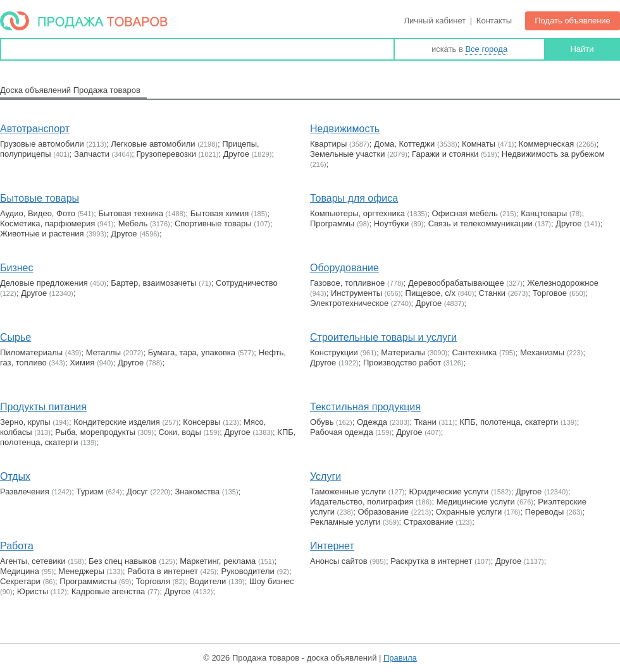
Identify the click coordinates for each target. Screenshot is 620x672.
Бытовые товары (40, 198)
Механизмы (542, 352)
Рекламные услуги (345, 522)
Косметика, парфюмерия (47, 223)
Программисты (88, 581)
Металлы (103, 352)
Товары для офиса (354, 198)
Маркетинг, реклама (218, 561)
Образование (384, 512)
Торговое (550, 293)
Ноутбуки (392, 223)
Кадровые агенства (108, 591)
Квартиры (328, 144)
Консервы (201, 422)
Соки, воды (179, 432)
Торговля (153, 581)
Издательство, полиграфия (362, 502)
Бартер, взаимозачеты (153, 283)
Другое (236, 154)
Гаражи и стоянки (445, 154)
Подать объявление (573, 21)
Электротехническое (349, 303)
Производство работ (402, 363)
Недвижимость (345, 129)
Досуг (137, 492)
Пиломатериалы (31, 352)
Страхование (429, 522)
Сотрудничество (247, 283)
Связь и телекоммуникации (480, 223)
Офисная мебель (465, 213)
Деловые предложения (44, 283)
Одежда (372, 422)
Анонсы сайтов (339, 561)
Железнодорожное (563, 283)
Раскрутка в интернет (431, 561)
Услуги (325, 476)
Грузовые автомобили (42, 144)
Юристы (33, 591)
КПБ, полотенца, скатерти (509, 422)
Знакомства (198, 492)
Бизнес (17, 268)
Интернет (332, 546)
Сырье (15, 337)
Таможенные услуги (348, 492)
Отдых (15, 476)
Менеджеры (81, 571)
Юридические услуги (449, 492)
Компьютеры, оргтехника (357, 213)
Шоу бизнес (272, 581)
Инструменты (356, 293)
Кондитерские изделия (117, 422)
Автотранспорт (35, 129)
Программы (332, 223)
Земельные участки (347, 154)
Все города (486, 49)
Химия (82, 363)
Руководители (248, 571)
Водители (208, 581)
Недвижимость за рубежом (553, 154)
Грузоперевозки (166, 154)
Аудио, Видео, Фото (38, 213)
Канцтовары (544, 213)
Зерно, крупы (25, 422)
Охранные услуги (469, 512)
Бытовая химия (220, 213)
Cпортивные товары (213, 223)
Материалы (403, 352)
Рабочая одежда (342, 432)
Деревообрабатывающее (456, 283)
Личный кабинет (435, 21)
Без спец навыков (123, 561)
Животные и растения (42, 234)
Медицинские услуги (476, 502)
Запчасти (92, 154)
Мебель (133, 223)
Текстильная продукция (365, 407)
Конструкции (334, 352)
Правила (400, 658)
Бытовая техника (131, 213)
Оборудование (344, 268)
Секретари (20, 581)
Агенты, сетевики (33, 561)
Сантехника (475, 352)
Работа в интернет (163, 571)
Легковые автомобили (153, 144)
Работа (17, 546)
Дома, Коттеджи (404, 144)
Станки (493, 293)
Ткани (425, 422)
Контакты (494, 21)
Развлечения (25, 492)
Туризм (90, 492)
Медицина (20, 571)
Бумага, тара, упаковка (192, 352)
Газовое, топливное (347, 283)
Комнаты (479, 144)
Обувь (322, 422)
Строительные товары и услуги (383, 337)
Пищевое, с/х (431, 293)
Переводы (545, 512)
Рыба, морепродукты (95, 432)
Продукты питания (43, 407)
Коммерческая (547, 144)
